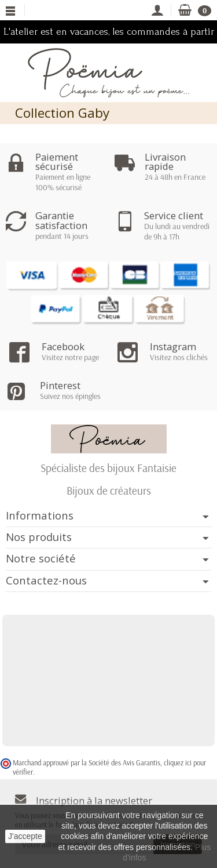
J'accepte (25, 836)
